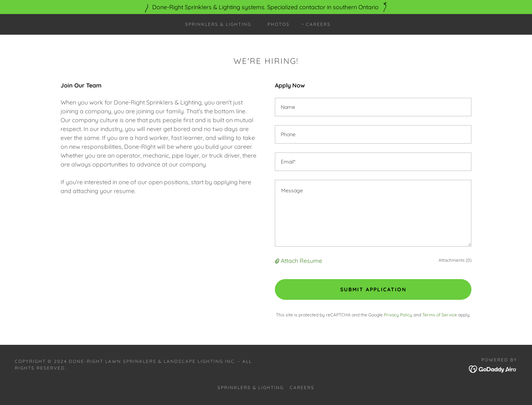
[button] (278, 261)
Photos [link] (279, 24)
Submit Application (373, 289)
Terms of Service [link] (440, 315)
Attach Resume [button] (301, 261)
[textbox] (373, 107)
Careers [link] (318, 24)
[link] (493, 368)
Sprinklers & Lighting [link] (218, 24)
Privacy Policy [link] (398, 315)
